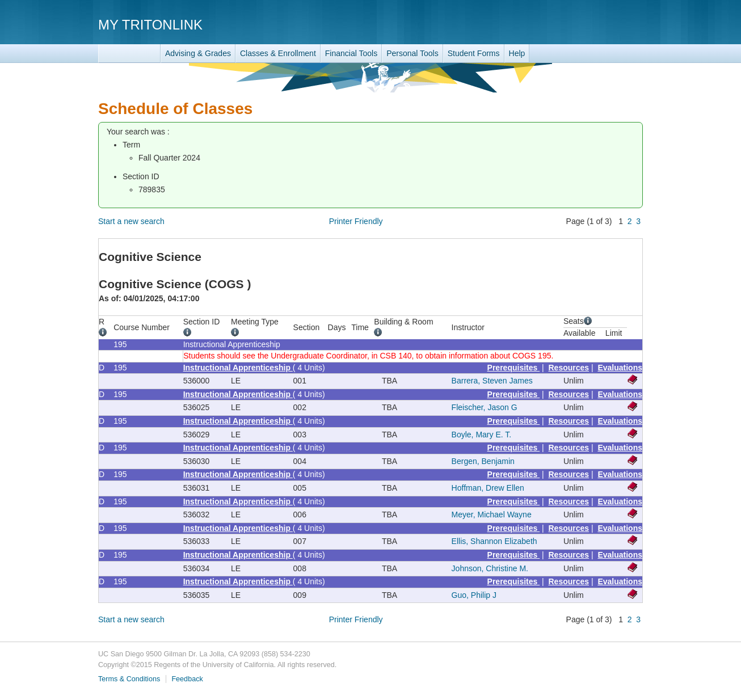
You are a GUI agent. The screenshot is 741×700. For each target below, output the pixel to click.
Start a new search (131, 221)
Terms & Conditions (129, 679)
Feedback (187, 679)
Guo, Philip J (474, 595)
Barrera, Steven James (492, 381)
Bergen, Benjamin (483, 461)
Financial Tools (351, 53)
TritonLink (129, 54)
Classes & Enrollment (278, 53)
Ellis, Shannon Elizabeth (494, 541)
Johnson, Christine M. (490, 568)
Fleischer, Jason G (485, 407)
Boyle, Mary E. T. (482, 435)
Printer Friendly (356, 221)
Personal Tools (412, 53)
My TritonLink (150, 25)
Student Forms (474, 53)
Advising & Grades (198, 53)
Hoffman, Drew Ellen (488, 488)
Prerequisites (514, 368)
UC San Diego (578, 24)
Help (517, 53)
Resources (569, 368)
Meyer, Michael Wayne (492, 515)
